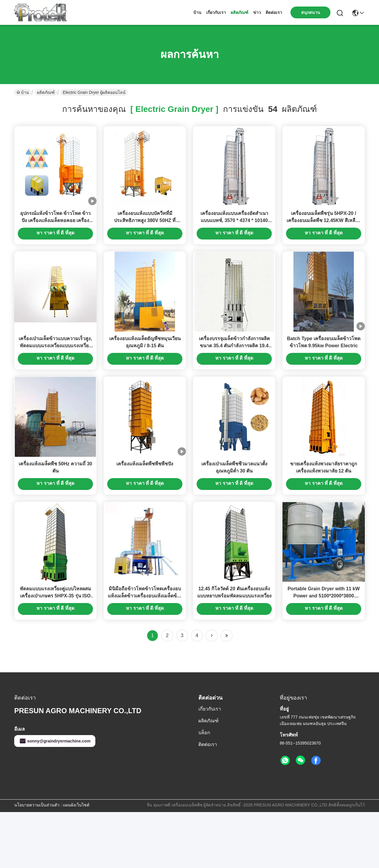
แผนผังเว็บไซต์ (76, 861)
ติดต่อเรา (274, 12)
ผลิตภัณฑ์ (240, 12)
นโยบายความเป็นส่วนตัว (37, 861)
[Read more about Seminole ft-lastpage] (227, 692)
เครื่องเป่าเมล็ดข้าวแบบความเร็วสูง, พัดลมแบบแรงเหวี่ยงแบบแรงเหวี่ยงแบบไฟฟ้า (55, 373)
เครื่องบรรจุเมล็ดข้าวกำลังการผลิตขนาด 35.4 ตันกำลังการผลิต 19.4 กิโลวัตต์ (234, 373)
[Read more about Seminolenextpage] (212, 692)
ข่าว (257, 12)
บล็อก (204, 789)
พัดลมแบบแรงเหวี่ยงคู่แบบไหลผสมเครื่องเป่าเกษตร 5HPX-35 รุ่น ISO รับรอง (56, 652)
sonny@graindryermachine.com (55, 797)
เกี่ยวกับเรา (216, 12)
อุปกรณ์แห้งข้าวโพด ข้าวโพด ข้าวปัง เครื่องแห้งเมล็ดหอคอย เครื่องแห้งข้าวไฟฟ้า (56, 234)
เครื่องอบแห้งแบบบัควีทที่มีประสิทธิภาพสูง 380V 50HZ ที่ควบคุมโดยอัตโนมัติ (145, 234)
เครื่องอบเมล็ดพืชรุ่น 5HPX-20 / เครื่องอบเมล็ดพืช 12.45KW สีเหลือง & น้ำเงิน (324, 234)
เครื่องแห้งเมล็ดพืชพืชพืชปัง (145, 505)
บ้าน (197, 12)
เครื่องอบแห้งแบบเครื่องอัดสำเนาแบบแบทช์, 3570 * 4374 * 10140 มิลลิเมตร (234, 234)
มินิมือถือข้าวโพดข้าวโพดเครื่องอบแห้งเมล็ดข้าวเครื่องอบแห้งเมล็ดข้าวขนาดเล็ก (145, 652)
